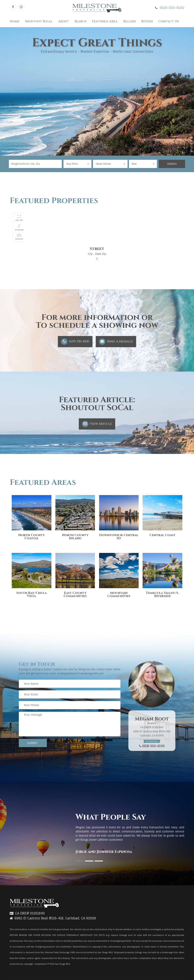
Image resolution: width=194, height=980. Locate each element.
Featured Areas (43, 483)
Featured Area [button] (105, 21)
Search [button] (80, 21)
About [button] (64, 21)
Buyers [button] (147, 21)
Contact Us (169, 21)
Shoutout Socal (39, 21)
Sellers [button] (129, 21)
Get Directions (152, 741)
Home (15, 21)
